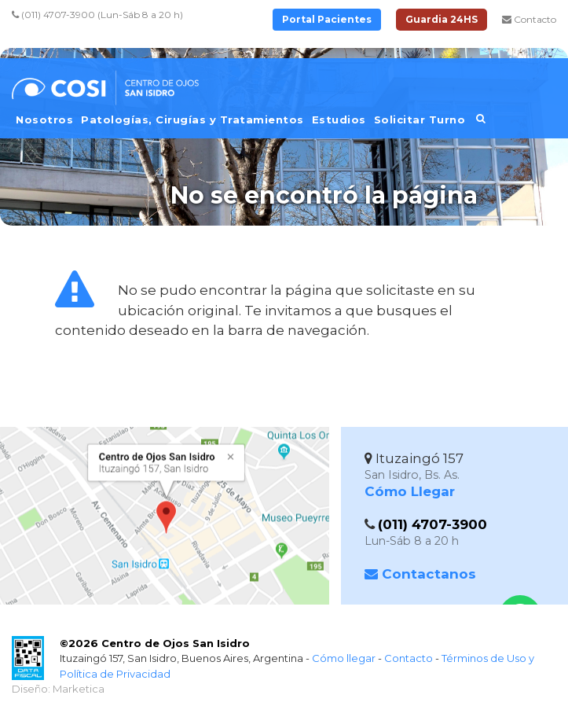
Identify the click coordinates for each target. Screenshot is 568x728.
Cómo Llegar (410, 491)
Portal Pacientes (327, 19)
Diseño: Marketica (58, 689)
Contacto (529, 19)
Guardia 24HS (442, 19)
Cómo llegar (344, 658)
